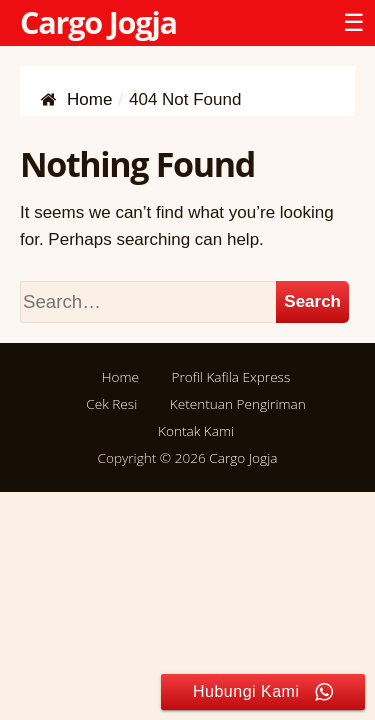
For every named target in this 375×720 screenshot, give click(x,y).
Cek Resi (111, 403)
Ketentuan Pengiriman (238, 403)
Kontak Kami (196, 430)
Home (120, 376)
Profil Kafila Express (230, 376)
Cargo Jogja (98, 22)
